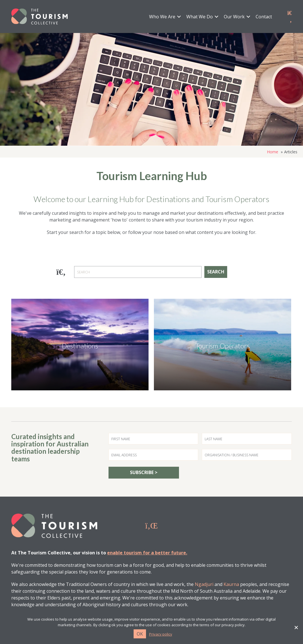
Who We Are (162, 17)
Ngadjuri (204, 584)
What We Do (200, 17)
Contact (264, 17)
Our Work (234, 17)
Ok (140, 634)
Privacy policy (161, 634)
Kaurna (231, 584)
